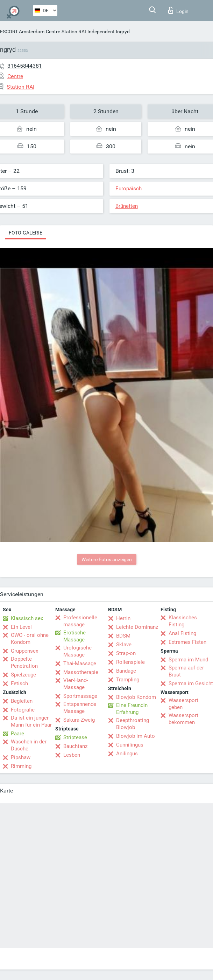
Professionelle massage (80, 621)
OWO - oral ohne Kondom (30, 639)
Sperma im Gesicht (191, 683)
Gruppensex (24, 651)
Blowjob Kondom (136, 697)
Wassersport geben (183, 704)
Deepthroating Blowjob (133, 724)
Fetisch (19, 683)
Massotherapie (81, 672)
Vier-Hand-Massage (76, 684)
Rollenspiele (130, 662)
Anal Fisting (182, 633)
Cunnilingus (130, 745)
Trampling (128, 680)
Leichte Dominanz (137, 627)
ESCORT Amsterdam (22, 32)
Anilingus (127, 754)
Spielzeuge (23, 675)
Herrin (123, 618)
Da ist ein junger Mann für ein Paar (31, 721)
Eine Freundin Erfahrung (132, 709)
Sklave (124, 645)
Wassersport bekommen (183, 719)
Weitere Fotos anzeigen (107, 559)
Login (178, 10)
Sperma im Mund (188, 660)
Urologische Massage (77, 651)
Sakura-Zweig (79, 720)
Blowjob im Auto (136, 736)
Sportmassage (80, 696)
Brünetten (127, 206)
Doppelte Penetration (24, 662)
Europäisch (129, 189)
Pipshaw (21, 757)
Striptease (75, 737)
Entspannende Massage (80, 708)
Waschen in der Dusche (29, 745)
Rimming (21, 766)
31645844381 (25, 66)
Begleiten (22, 701)
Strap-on (126, 653)
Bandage (126, 671)
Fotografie (23, 710)
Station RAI (74, 32)
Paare (17, 734)
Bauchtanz (75, 746)
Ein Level (21, 627)
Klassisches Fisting (183, 621)
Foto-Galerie (26, 233)
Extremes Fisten (187, 642)
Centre (53, 32)
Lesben (72, 755)
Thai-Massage (80, 663)
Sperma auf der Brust (186, 671)
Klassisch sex (27, 618)
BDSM (123, 636)
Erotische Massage (74, 636)
